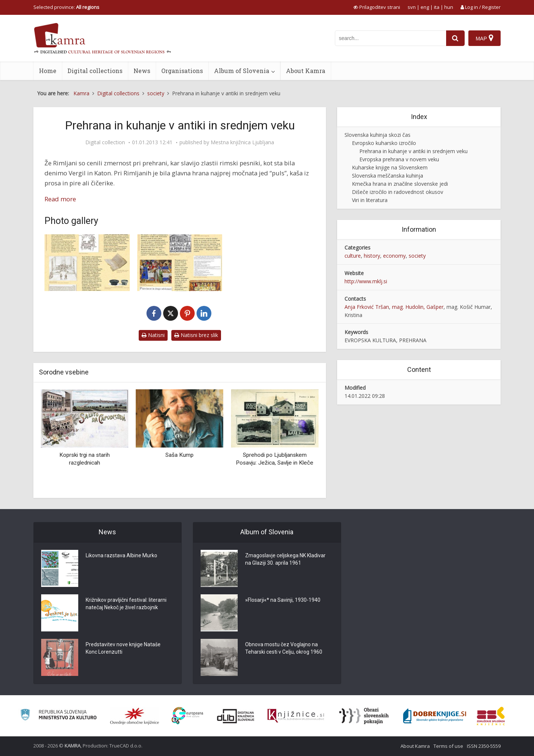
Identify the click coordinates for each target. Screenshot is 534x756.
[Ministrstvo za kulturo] (58, 716)
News (142, 71)
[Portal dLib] (236, 716)
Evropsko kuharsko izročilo (384, 143)
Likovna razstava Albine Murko (121, 555)
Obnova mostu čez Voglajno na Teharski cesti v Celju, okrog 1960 (284, 648)
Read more (60, 199)
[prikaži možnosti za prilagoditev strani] (377, 7)
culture (353, 256)
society (417, 256)
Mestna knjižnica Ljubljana (242, 142)
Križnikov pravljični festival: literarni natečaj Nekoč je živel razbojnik (126, 604)
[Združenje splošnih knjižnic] (491, 716)
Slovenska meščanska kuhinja (388, 176)
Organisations (182, 71)
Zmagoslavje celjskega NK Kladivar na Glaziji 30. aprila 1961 (285, 559)
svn (412, 7)
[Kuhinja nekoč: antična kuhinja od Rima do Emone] (87, 263)
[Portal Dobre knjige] (435, 716)
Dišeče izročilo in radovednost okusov (398, 192)
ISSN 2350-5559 (484, 746)
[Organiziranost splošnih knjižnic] (135, 716)
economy (394, 256)
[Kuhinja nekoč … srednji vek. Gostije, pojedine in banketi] (180, 263)
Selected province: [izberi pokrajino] (66, 7)
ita (437, 7)
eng (425, 7)
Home (48, 71)
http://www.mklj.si (366, 281)
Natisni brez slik (196, 335)
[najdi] (455, 38)
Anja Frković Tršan (367, 307)
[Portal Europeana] (187, 716)
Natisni (153, 335)
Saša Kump (179, 455)
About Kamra (306, 71)
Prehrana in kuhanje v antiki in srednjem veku (413, 151)
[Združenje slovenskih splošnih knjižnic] (296, 716)
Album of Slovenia (242, 71)
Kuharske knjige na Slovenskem (390, 167)
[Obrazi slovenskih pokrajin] (364, 716)
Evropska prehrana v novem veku (399, 159)
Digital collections (95, 71)
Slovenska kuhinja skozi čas (378, 135)
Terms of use (448, 746)
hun (449, 7)
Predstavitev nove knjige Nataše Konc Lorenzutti (123, 648)
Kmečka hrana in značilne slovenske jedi (400, 184)
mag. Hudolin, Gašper (418, 307)
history (372, 256)
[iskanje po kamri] (390, 38)
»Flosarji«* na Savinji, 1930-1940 (283, 600)
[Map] (484, 38)
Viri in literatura (370, 200)
